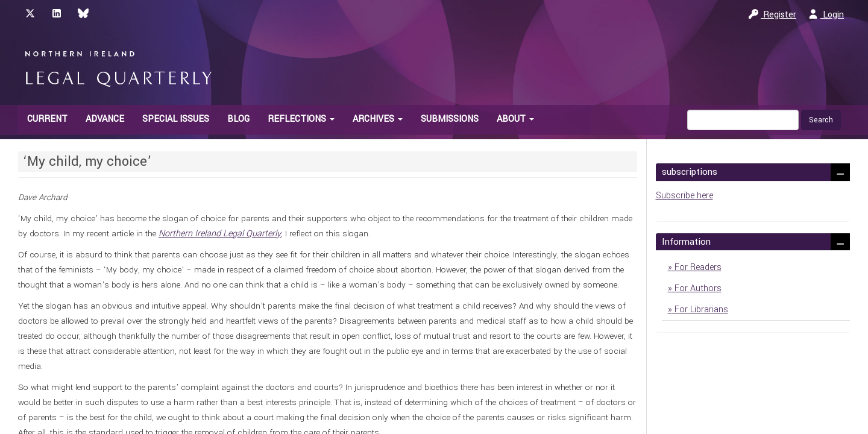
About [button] (515, 119)
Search (821, 120)
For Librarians (700, 310)
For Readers (697, 267)
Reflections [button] (301, 119)
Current (47, 119)
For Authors (697, 288)
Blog (238, 119)
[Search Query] (743, 120)
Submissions (450, 119)
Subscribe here (684, 196)
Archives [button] (378, 119)
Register (772, 15)
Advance (105, 119)
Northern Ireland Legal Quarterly (220, 234)
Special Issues (176, 119)
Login (826, 15)
